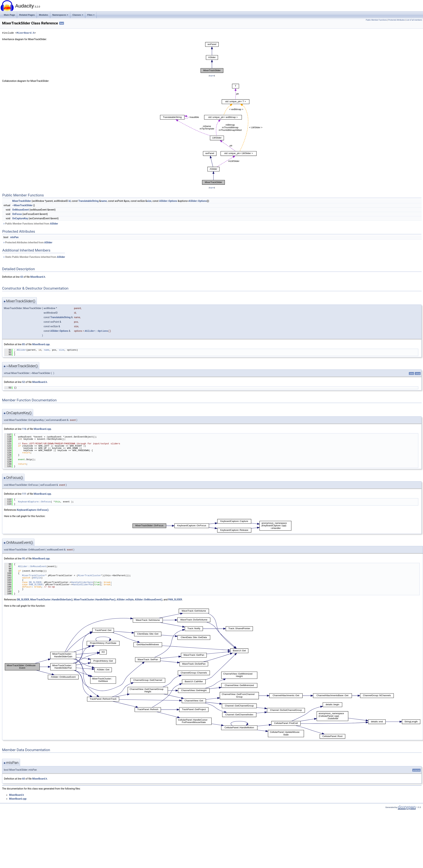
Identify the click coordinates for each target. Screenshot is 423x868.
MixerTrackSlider (22, 201)
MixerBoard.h (26, 33)
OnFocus (17, 214)
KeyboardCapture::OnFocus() (33, 510)
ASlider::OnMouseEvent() (149, 600)
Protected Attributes (397, 20)
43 (22, 277)
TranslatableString (88, 201)
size (149, 201)
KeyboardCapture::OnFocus (34, 502)
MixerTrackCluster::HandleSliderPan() (95, 600)
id (70, 201)
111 (24, 494)
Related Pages (27, 15)
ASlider (54, 224)
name (104, 201)
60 (24, 779)
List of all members (414, 20)
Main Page (9, 15)
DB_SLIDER (35, 582)
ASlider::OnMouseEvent (32, 566)
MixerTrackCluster (34, 575)
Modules (44, 15)
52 (24, 382)
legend (212, 76)
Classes (78, 15)
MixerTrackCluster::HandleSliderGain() (51, 600)
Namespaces (60, 15)
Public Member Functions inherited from (31, 224)
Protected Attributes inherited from (28, 242)
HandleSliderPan (83, 585)
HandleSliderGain (82, 582)
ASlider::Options (168, 201)
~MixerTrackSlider (22, 205)
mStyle (37, 578)
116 (24, 429)
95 (24, 559)
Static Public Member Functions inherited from (34, 257)
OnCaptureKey (20, 218)
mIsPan (14, 237)
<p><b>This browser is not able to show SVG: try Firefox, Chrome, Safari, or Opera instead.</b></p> (212, 57)
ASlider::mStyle (125, 600)
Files (91, 15)
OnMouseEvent (20, 210)
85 (24, 344)
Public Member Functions (376, 20)
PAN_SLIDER (36, 585)
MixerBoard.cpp (41, 344)
